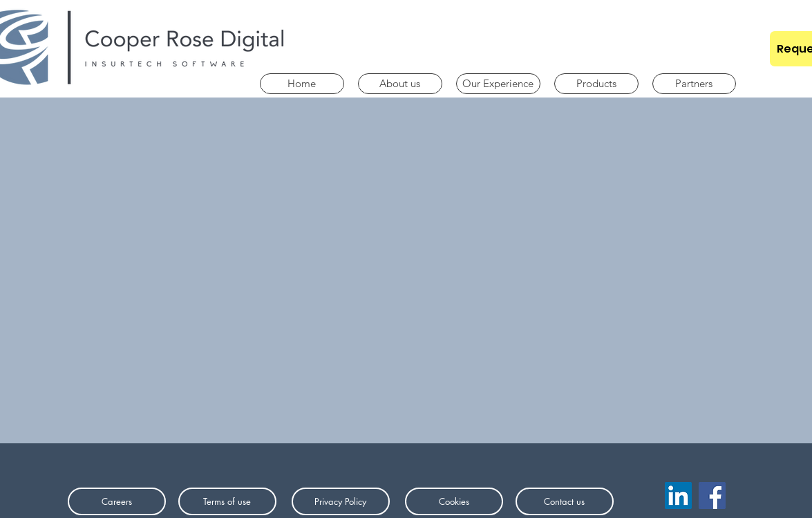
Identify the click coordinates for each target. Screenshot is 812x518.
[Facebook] (712, 496)
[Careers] (117, 501)
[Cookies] (454, 501)
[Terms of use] (227, 501)
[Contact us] (565, 501)
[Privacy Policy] (341, 501)
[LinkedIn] (678, 496)
